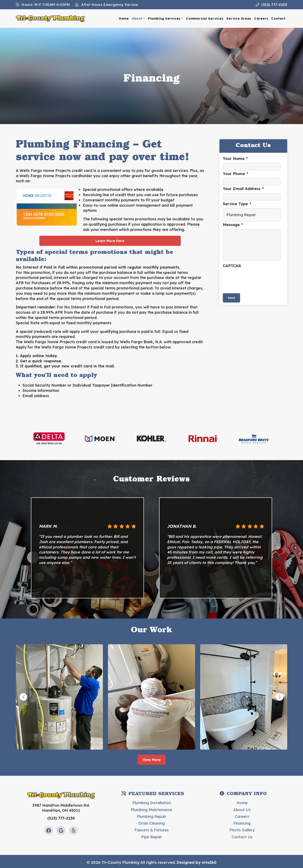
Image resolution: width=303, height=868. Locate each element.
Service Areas (239, 18)
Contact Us (242, 837)
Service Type (237, 204)
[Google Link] (61, 830)
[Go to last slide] (25, 548)
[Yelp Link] (73, 830)
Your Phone (236, 174)
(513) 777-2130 (272, 5)
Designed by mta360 (197, 862)
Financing (242, 823)
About (137, 18)
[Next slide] (278, 548)
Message (233, 225)
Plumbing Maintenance (151, 810)
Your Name (235, 159)
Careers (261, 18)
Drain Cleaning (152, 823)
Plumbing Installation (152, 803)
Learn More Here (110, 241)
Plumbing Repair (151, 816)
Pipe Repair (152, 837)
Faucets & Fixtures (152, 830)
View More (152, 760)
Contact (278, 18)
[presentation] (255, 278)
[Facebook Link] (49, 830)
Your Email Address (243, 189)
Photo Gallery (242, 830)
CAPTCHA (232, 266)
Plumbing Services (164, 18)
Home (124, 18)
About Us (242, 810)
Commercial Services (205, 18)
